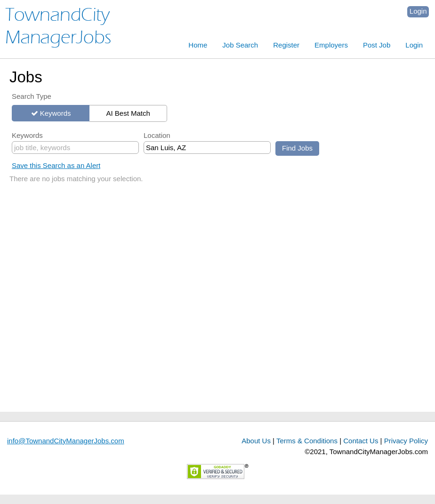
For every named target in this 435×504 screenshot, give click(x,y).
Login (418, 11)
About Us (256, 441)
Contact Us (361, 441)
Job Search (240, 45)
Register (286, 45)
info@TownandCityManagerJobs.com (66, 441)
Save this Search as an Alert (56, 165)
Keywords (56, 113)
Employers (331, 45)
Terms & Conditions (307, 441)
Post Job (377, 45)
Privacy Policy (406, 441)
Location (157, 135)
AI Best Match (128, 113)
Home (198, 45)
